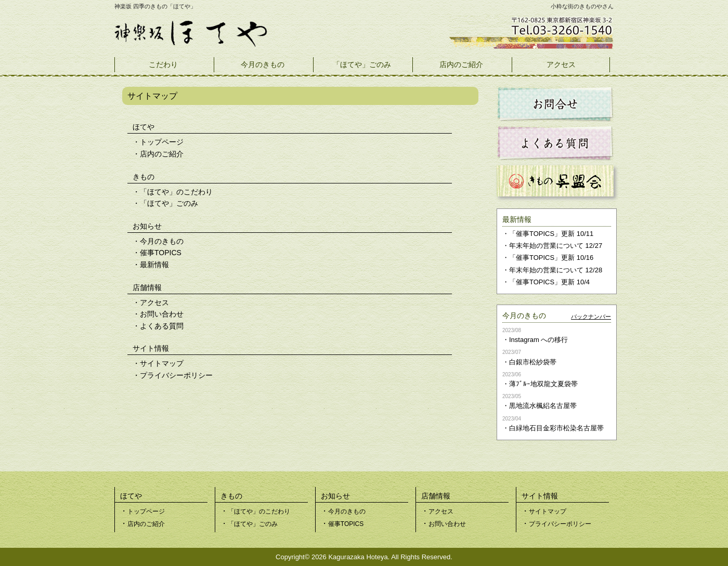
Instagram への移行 (538, 340)
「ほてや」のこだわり (176, 192)
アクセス (561, 64)
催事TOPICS (161, 253)
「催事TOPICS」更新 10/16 (551, 258)
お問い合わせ (162, 314)
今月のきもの (263, 64)
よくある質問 (162, 326)
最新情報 (154, 265)
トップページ (162, 142)
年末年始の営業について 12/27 (556, 246)
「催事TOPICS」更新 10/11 (551, 234)
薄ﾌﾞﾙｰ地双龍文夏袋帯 (543, 384)
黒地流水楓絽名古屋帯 (543, 406)
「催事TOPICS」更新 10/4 (549, 282)
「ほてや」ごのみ (362, 64)
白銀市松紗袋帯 (533, 362)
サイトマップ (162, 363)
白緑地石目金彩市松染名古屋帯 (556, 428)
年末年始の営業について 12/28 (556, 270)
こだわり (163, 64)
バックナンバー (591, 317)
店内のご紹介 (461, 64)
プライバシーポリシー (176, 375)
